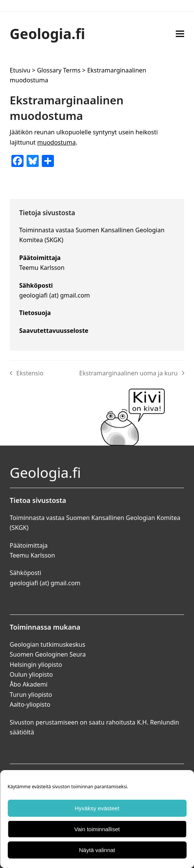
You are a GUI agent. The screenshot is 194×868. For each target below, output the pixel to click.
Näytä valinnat (97, 850)
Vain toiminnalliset (97, 829)
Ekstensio (27, 373)
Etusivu (20, 70)
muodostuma (56, 142)
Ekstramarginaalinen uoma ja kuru (132, 373)
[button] (180, 34)
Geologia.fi (48, 34)
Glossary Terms (59, 70)
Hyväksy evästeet (97, 808)
